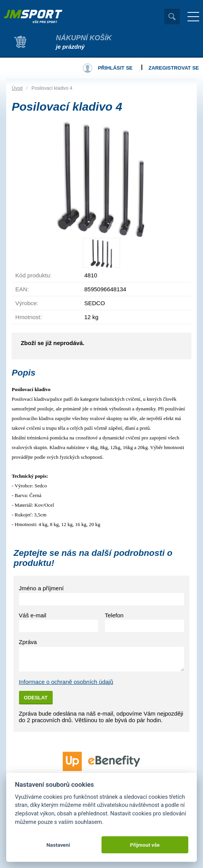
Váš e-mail (33, 615)
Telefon (114, 615)
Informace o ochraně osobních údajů (66, 682)
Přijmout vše (145, 845)
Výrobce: (27, 303)
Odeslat (36, 698)
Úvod (17, 88)
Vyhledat (172, 17)
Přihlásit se (115, 68)
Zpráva (28, 642)
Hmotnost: (29, 317)
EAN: (22, 289)
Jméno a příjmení (41, 588)
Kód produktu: (34, 275)
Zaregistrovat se (174, 68)
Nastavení (58, 845)
